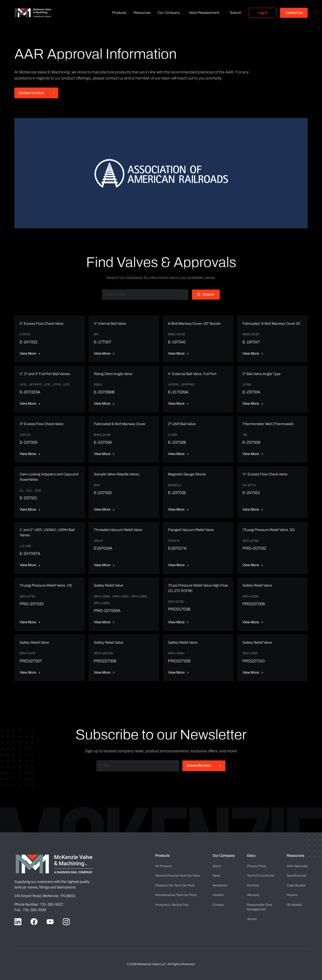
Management (259, 907)
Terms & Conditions (261, 876)
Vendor (252, 919)
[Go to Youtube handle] (50, 922)
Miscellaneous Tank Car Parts (176, 895)
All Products (164, 866)
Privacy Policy (257, 866)
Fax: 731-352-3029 (30, 910)
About (217, 866)
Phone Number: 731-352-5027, (39, 904)
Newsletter (220, 885)
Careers (218, 895)
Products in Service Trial (172, 905)
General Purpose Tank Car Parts (178, 876)
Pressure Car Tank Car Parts (175, 885)
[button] (119, 13)
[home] (33, 13)
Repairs (292, 895)
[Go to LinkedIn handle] (18, 922)
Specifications (296, 876)
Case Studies (296, 885)
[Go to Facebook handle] (34, 922)
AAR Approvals (297, 866)
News (216, 876)
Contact (218, 905)
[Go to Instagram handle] (66, 922)
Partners (253, 885)
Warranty (253, 895)
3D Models (294, 905)
